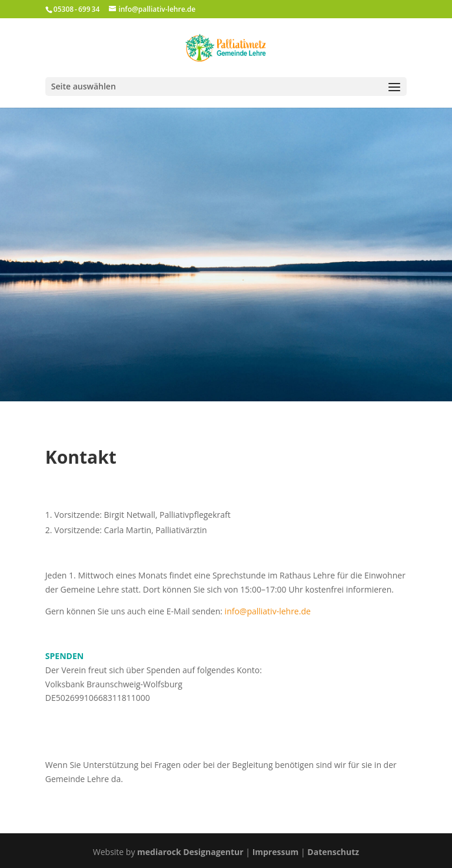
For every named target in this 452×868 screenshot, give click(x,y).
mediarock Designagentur (190, 852)
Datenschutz (333, 852)
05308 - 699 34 (77, 9)
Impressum (276, 852)
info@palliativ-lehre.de (268, 611)
